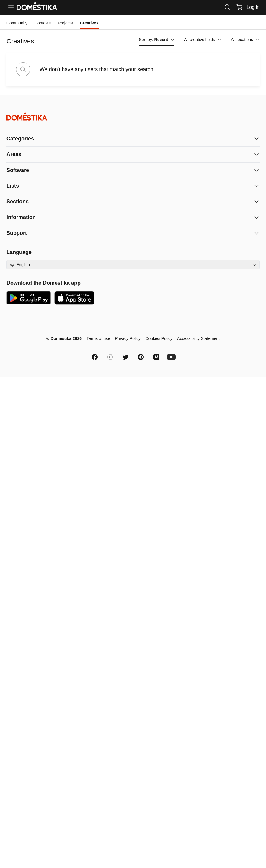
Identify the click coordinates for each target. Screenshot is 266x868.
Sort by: (157, 40)
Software (18, 170)
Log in (253, 7)
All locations (245, 40)
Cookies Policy (159, 338)
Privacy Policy (128, 338)
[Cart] (239, 7)
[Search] (228, 7)
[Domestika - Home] (133, 117)
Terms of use (98, 338)
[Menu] (11, 7)
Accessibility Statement (198, 338)
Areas (14, 154)
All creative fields (203, 40)
